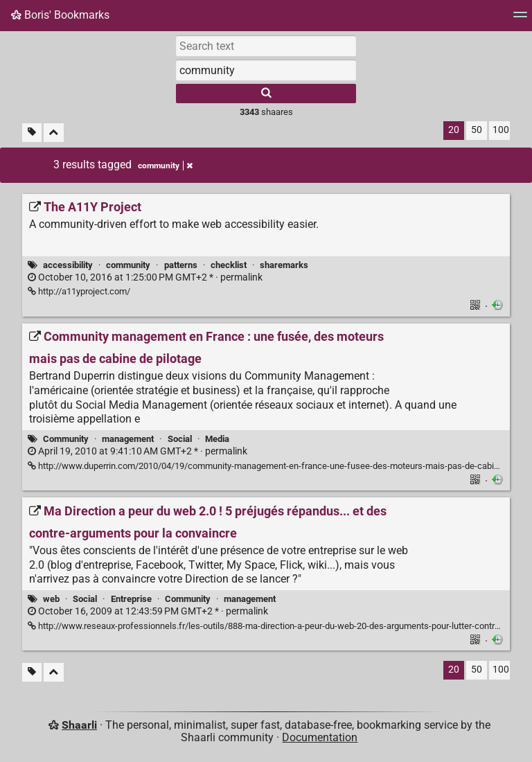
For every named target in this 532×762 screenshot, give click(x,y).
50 (477, 130)
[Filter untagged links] (32, 133)
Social (180, 439)
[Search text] (266, 46)
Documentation (320, 737)
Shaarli (79, 725)
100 (501, 130)
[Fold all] (54, 133)
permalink (145, 277)
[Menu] (520, 19)
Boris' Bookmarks (60, 15)
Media (217, 439)
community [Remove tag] (165, 166)
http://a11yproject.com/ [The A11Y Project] (79, 291)
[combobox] (266, 70)
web (51, 599)
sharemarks (284, 265)
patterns (181, 265)
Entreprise (131, 599)
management (128, 439)
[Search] (266, 94)
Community (66, 439)
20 (454, 130)
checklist (229, 265)
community (128, 265)
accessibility (68, 265)
